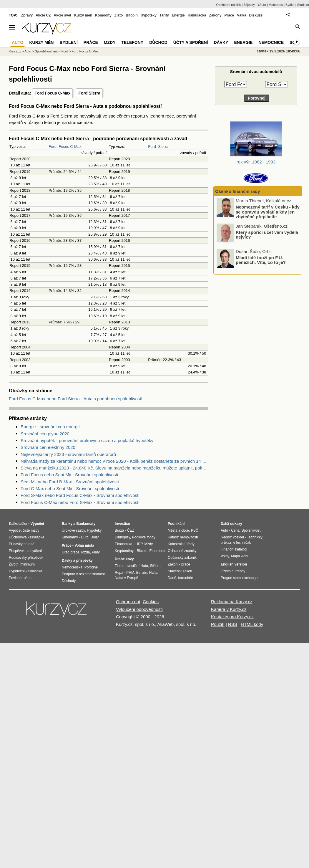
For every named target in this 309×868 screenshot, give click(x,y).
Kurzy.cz (15, 51)
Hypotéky (149, 15)
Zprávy (27, 15)
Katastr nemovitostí (183, 537)
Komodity (103, 15)
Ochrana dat (128, 602)
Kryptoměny (124, 551)
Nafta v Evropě (126, 578)
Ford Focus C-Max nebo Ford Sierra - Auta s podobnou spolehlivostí (76, 399)
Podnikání (176, 524)
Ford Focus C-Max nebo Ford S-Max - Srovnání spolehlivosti (80, 502)
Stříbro (155, 566)
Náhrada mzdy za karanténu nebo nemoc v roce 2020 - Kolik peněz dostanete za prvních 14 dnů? (114, 461)
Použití (218, 624)
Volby (225, 556)
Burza (119, 530)
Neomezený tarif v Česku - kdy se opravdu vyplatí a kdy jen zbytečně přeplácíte (268, 212)
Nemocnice (271, 42)
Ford (53, 147)
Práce (229, 15)
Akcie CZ (43, 15)
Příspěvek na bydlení (25, 551)
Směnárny (70, 537)
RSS (233, 624)
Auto (28, 51)
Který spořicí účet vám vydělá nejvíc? (267, 235)
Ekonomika (123, 544)
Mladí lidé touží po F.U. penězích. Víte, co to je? (261, 260)
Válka (241, 15)
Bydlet (290, 5)
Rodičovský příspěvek (26, 558)
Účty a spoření (191, 42)
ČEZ (131, 530)
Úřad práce (70, 552)
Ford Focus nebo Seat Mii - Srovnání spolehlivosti (69, 475)
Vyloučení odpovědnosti (139, 609)
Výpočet (37, 524)
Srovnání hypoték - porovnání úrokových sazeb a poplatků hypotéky (87, 440)
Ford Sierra (89, 93)
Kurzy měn (83, 15)
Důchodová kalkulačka (26, 537)
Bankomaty (86, 524)
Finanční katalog (234, 549)
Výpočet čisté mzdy (24, 530)
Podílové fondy (143, 537)
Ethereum (157, 551)
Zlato (119, 15)
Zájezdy (249, 5)
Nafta (153, 573)
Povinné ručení (21, 578)
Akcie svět (63, 15)
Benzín (142, 573)
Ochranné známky (182, 551)
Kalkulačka (197, 15)
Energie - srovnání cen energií (50, 427)
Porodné (91, 567)
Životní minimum (22, 564)
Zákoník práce (179, 564)
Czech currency (233, 571)
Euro (85, 537)
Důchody (69, 581)
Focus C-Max (70, 147)
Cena (235, 530)
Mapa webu (240, 556)
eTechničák (242, 543)
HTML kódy (252, 624)
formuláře (186, 578)
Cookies (151, 602)
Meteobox (276, 5)
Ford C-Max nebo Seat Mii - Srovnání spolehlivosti (70, 488)
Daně (172, 578)
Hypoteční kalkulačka (25, 571)
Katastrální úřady (181, 544)
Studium (303, 5)
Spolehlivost (251, 530)
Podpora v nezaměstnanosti (84, 574)
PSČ (195, 530)
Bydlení (68, 42)
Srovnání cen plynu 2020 (45, 434)
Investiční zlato (136, 566)
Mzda (85, 552)
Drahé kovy (124, 559)
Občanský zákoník (182, 558)
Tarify (164, 15)
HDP (139, 544)
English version (234, 564)
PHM (130, 573)
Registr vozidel (232, 537)
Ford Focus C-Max (52, 93)
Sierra (163, 147)
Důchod (158, 42)
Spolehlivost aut (46, 51)
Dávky (221, 42)
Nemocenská (72, 567)
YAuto (262, 5)
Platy (96, 552)
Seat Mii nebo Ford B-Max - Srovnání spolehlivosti (70, 482)
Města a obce (178, 530)
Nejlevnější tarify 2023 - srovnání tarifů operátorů (68, 454)
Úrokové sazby (73, 530)
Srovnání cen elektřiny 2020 (48, 447)
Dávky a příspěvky (77, 561)
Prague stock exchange (239, 578)
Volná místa (84, 545)
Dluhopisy (122, 537)
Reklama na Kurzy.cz (232, 602)
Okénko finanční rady (238, 191)
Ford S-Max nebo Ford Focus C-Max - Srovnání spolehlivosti (80, 495)
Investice (122, 524)
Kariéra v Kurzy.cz (229, 609)
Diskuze (256, 15)
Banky (67, 524)
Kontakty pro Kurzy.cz (232, 617)
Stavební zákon (180, 571)
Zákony (215, 15)
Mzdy (110, 42)
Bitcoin (132, 15)
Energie (178, 15)
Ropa (119, 573)
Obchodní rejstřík (229, 5)
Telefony (133, 42)
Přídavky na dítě (22, 544)
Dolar (95, 537)
